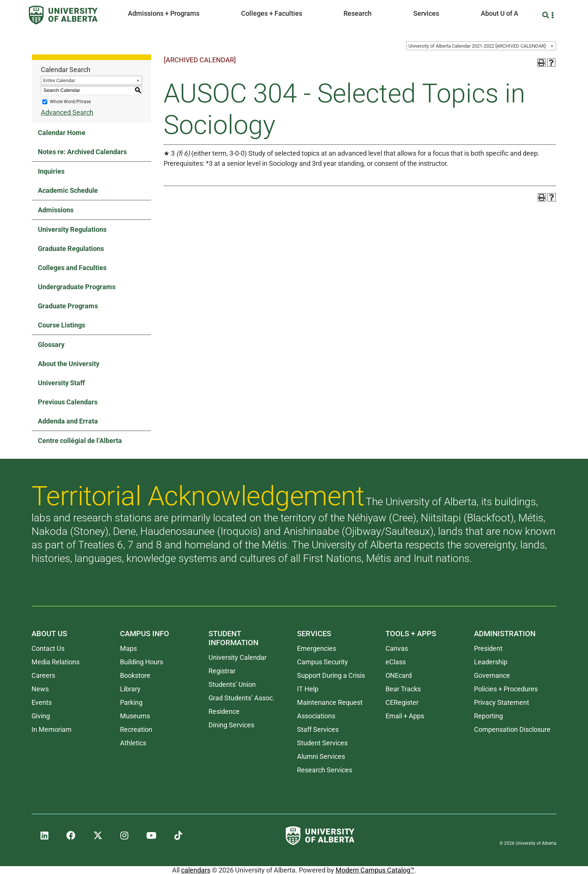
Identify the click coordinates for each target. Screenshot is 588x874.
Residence (224, 711)
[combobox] (481, 46)
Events (42, 702)
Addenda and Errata (68, 421)
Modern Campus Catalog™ (375, 870)
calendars (196, 870)
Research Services (325, 770)
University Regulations (72, 229)
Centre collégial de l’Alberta (80, 441)
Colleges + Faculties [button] (272, 13)
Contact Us (48, 648)
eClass (396, 662)
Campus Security (322, 662)
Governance (492, 675)
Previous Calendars (68, 402)
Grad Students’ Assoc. (241, 698)
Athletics (133, 743)
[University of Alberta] (63, 15)
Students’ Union (232, 684)
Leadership (491, 662)
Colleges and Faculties (72, 268)
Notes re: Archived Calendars (82, 152)
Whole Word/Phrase (70, 102)
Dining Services (231, 725)
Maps (128, 648)
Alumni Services (321, 756)
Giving (41, 716)
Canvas (397, 648)
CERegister (402, 702)
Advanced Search (67, 112)
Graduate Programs (68, 306)
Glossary (51, 345)
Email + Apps (405, 716)
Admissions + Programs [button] (164, 13)
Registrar (222, 671)
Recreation (136, 729)
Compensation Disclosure (512, 729)
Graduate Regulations (71, 249)
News (40, 689)
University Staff (61, 383)
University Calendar (238, 657)
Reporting (488, 716)
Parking (131, 702)
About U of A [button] (499, 13)
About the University (69, 364)
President (488, 648)
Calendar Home (62, 133)
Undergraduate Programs (77, 287)
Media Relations (55, 662)
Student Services (322, 743)
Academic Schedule (68, 190)
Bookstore (135, 675)
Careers (43, 675)
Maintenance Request (330, 702)
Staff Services (318, 729)
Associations (316, 716)
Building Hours (142, 662)
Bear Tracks (403, 689)
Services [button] (426, 13)
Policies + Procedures (506, 689)
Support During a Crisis (331, 675)
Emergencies (316, 648)
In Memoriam (52, 729)
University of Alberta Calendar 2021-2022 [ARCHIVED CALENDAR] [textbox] (477, 46)
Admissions (56, 210)
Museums (135, 716)
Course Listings (61, 325)
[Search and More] (547, 15)
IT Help (308, 689)
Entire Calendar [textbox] (59, 80)
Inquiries (51, 171)
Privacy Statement (502, 702)
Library (130, 689)
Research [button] (358, 13)
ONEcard (399, 675)
